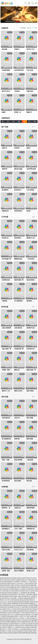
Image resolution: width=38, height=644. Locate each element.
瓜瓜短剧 (23, 585)
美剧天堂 (34, 580)
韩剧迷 (19, 609)
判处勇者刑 (18, 238)
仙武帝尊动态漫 (19, 70)
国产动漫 (5, 127)
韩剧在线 (7, 598)
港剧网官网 (33, 611)
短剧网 (23, 578)
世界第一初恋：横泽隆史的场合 (11, 571)
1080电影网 (3, 594)
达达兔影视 (29, 589)
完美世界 (17, 148)
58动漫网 (32, 593)
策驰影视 (19, 580)
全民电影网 (19, 605)
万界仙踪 (17, 91)
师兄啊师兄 (5, 190)
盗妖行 (29, 148)
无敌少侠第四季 (6, 328)
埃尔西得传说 (6, 481)
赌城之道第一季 (31, 370)
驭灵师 (29, 211)
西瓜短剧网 (11, 594)
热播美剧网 (20, 602)
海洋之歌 (29, 481)
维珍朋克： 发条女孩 (8, 508)
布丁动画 (22, 613)
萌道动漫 (4, 593)
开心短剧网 (32, 596)
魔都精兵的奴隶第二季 (21, 259)
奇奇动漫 (3, 587)
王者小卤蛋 (30, 70)
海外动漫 (5, 397)
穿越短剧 (6, 589)
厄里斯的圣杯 (6, 280)
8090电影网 (25, 596)
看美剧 (9, 584)
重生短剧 (4, 584)
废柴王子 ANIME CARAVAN (10, 391)
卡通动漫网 (29, 594)
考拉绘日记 (5, 238)
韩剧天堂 (8, 591)
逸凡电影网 (21, 591)
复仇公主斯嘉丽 (19, 571)
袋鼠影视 (10, 582)
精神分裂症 (30, 439)
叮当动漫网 (16, 582)
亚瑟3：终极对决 (7, 460)
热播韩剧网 (33, 585)
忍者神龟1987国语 (32, 349)
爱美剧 (8, 580)
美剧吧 (11, 596)
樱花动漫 (10, 578)
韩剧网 (15, 578)
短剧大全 (28, 591)
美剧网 (19, 578)
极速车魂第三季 (19, 280)
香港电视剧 (3, 613)
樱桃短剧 (14, 587)
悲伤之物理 (18, 481)
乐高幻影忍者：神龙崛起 (9, 418)
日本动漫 (5, 217)
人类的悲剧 (30, 460)
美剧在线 (23, 615)
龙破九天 (5, 148)
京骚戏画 (5, 301)
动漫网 (12, 585)
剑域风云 (17, 49)
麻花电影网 (3, 578)
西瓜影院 (10, 593)
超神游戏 (29, 301)
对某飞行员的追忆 (7, 550)
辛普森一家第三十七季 (8, 370)
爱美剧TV (33, 598)
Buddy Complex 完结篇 (21, 550)
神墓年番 (5, 169)
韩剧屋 (15, 596)
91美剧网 (11, 589)
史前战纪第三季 (19, 349)
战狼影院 (17, 600)
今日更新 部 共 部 (28, 28)
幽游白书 (29, 112)
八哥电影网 (20, 598)
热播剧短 (10, 627)
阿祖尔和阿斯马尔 (20, 460)
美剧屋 (33, 591)
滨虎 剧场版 (30, 550)
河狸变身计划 (30, 529)
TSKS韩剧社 (23, 582)
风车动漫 (34, 578)
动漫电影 (5, 487)
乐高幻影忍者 (18, 328)
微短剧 (5, 615)
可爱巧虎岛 (30, 91)
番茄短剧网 (5, 596)
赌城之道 (17, 370)
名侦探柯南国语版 (7, 70)
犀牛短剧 (35, 589)
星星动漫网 (15, 591)
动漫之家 (24, 580)
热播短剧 (16, 593)
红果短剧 (13, 580)
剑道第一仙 (18, 112)
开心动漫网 (22, 589)
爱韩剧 (16, 589)
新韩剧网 (7, 585)
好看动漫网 (16, 613)
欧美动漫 (5, 307)
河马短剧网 (3, 582)
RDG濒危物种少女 (20, 301)
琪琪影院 (8, 587)
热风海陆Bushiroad (8, 529)
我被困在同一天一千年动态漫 (10, 211)
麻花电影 (34, 633)
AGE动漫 (20, 584)
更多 (34, 127)
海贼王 (4, 112)
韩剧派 (23, 594)
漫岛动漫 (31, 587)
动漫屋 (19, 596)
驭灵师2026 (18, 190)
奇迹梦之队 (18, 508)
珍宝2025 (17, 418)
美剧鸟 (19, 587)
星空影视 (17, 585)
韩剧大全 (14, 584)
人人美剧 (30, 582)
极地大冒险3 (30, 391)
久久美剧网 (22, 593)
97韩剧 (29, 580)
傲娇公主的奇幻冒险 (20, 391)
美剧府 (27, 585)
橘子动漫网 (11, 600)
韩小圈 (27, 593)
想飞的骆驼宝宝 (6, 439)
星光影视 (28, 578)
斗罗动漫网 (13, 598)
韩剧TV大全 (3, 600)
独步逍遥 (5, 49)
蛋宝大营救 (30, 418)
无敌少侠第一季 (6, 349)
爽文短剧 (3, 629)
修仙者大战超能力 (20, 169)
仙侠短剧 (31, 584)
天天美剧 (3, 591)
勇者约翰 (17, 439)
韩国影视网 (24, 587)
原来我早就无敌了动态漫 (21, 211)
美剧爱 (31, 631)
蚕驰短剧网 (27, 598)
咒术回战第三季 (6, 259)
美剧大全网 (17, 594)
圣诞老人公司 (30, 571)
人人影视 (26, 584)
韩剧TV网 (3, 580)
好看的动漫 (3, 607)
